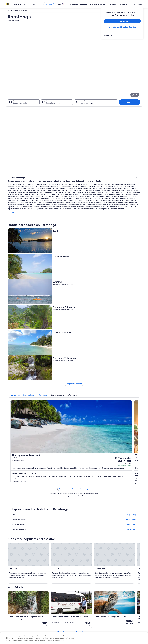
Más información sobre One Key (122, 27)
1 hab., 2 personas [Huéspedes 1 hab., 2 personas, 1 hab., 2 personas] (86, 72)
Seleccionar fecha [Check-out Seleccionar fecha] (52, 72)
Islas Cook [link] (35, 11)
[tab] (62, 209)
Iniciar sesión (137, 4)
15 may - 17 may (131, 304)
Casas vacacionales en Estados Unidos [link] (53, 610)
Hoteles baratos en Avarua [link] (84, 499)
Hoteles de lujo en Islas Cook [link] (85, 512)
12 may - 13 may (131, 294)
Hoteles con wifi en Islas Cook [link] (23, 512)
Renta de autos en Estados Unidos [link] (52, 621)
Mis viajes (119, 4)
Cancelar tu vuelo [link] (117, 610)
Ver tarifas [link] (131, 256)
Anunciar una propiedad (84, 4)
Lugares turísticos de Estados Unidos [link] (52, 603)
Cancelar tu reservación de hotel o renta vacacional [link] (127, 606)
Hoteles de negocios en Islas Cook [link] (25, 516)
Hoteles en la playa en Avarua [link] (23, 499)
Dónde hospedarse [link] (17, 100)
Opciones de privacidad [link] (84, 624)
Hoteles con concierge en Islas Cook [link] (26, 508)
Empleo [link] (9, 606)
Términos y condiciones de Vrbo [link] (86, 617)
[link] (122, 35)
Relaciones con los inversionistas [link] (16, 617)
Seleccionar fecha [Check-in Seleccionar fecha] (19, 72)
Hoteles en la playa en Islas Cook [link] (86, 516)
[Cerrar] (144, 638)
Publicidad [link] (10, 621)
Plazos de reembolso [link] (118, 614)
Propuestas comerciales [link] (14, 614)
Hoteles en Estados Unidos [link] (49, 606)
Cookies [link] (79, 606)
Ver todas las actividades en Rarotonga (91, 472)
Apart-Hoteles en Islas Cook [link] (84, 503)
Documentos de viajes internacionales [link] (123, 621)
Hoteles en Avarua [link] (20, 503)
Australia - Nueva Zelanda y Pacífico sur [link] (18, 11)
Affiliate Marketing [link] (12, 624)
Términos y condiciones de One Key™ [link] (88, 614)
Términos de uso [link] (81, 610)
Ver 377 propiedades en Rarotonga (91, 271)
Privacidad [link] (80, 603)
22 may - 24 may (131, 309)
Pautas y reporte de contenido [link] (86, 628)
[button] (74, 484)
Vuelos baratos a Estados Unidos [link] (51, 617)
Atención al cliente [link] (117, 603)
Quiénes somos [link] (11, 603)
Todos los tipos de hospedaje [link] (50, 624)
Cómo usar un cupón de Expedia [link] (121, 617)
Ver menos (45, 120)
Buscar (131, 71)
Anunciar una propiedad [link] (14, 610)
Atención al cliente (104, 4)
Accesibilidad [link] (80, 621)
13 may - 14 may (131, 299)
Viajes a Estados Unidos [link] (48, 614)
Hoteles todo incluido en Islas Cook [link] (87, 508)
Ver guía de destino (91, 198)
